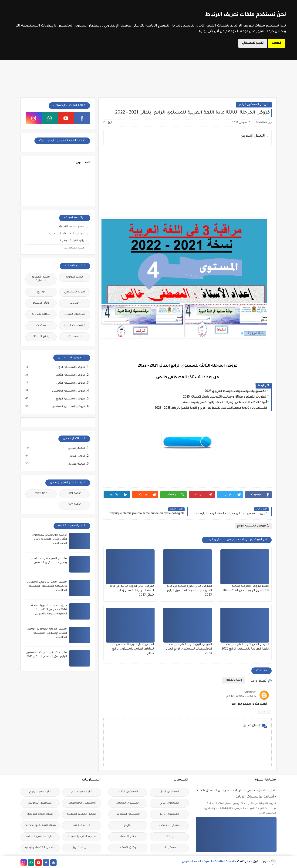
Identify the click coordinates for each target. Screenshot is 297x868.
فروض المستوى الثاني (70, 383)
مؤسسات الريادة (74, 326)
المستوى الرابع (169, 814)
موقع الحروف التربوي (72, 226)
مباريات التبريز (82, 848)
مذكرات (41, 326)
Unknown (250, 692)
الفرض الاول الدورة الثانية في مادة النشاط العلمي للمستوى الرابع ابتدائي (132, 649)
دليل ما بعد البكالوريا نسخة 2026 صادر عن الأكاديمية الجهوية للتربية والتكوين (49, 610)
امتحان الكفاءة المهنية (41, 279)
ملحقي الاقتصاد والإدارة (40, 848)
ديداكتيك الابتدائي (75, 314)
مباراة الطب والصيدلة (82, 837)
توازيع (41, 292)
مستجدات (75, 337)
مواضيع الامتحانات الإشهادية (66, 234)
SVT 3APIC (74, 505)
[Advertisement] (187, 181)
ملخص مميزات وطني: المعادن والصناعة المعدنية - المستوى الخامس (47, 586)
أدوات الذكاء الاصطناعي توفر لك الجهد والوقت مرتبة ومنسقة (225, 403)
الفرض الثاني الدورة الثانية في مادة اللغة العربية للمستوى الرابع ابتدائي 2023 (132, 591)
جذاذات (74, 303)
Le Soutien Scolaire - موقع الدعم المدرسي (209, 862)
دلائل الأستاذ (41, 303)
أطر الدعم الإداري (82, 792)
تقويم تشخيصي (75, 292)
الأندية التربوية (74, 277)
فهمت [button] (277, 43)
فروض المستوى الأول (71, 367)
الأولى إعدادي (77, 456)
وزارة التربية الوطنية (72, 241)
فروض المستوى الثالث (70, 375)
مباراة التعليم (82, 826)
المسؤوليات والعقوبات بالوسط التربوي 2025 (236, 392)
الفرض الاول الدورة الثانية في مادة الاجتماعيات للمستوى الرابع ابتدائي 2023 (188, 649)
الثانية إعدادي (76, 464)
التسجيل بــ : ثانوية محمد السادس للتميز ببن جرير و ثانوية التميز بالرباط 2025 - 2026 (211, 408)
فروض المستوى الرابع (254, 105)
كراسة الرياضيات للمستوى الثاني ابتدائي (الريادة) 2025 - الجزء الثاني (49, 539)
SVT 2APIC (41, 494)
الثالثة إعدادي (76, 448)
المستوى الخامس (128, 803)
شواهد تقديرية (41, 314)
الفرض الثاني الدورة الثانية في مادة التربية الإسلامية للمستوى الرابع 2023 (189, 591)
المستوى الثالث (128, 792)
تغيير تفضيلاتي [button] (253, 43)
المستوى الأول (169, 792)
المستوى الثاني (169, 803)
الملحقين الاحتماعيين (82, 803)
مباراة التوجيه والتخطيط (40, 826)
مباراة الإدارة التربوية (40, 814)
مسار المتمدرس (74, 248)
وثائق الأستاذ (41, 337)
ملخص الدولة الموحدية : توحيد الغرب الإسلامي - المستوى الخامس (47, 633)
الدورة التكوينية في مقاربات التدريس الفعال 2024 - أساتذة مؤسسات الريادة (237, 794)
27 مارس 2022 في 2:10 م (241, 696)
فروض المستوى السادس (68, 407)
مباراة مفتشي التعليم (40, 837)
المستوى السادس (128, 814)
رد (264, 712)
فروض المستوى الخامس (68, 391)
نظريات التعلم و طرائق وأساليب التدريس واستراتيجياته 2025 (225, 397)
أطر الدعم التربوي (40, 792)
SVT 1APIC (75, 494)
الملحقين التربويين (40, 803)
